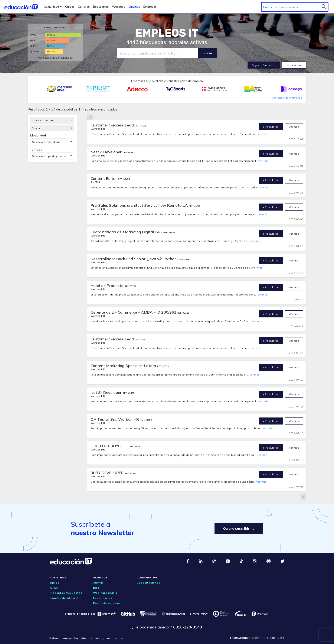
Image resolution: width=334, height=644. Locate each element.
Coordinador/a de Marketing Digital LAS (127, 232)
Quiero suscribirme (239, 528)
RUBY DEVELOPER (108, 473)
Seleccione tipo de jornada (49, 156)
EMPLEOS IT (167, 33)
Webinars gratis (105, 593)
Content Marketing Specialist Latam (124, 366)
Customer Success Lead (113, 125)
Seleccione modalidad (46, 142)
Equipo (54, 583)
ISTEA (54, 588)
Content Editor (104, 179)
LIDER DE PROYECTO (110, 446)
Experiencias (103, 598)
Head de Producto (108, 286)
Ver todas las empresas (287, 98)
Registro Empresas (264, 65)
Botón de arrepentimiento (68, 638)
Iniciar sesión (294, 65)
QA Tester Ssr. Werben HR (115, 419)
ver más (263, 134)
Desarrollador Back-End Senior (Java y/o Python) (135, 259)
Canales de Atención (65, 598)
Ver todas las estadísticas (55, 58)
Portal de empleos (107, 603)
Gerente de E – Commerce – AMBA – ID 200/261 (134, 312)
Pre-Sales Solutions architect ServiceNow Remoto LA (140, 205)
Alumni (98, 583)
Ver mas (294, 127)
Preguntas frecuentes (66, 593)
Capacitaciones (148, 583)
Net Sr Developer (107, 152)
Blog (96, 588)
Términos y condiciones (106, 638)
